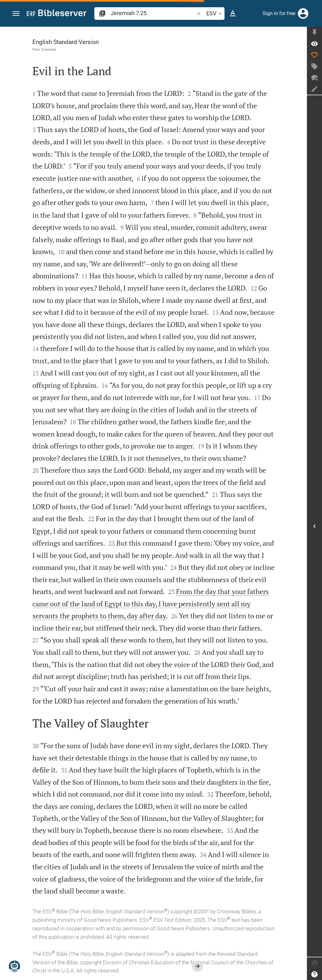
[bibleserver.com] (57, 14)
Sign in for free (279, 13)
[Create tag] (314, 66)
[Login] (303, 14)
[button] (16, 14)
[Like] (314, 55)
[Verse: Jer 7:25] (314, 44)
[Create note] (314, 89)
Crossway (48, 49)
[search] (153, 13)
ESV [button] (215, 14)
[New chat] (314, 78)
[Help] (314, 974)
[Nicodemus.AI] (14, 966)
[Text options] (233, 14)
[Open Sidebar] (314, 526)
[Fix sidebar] (314, 32)
